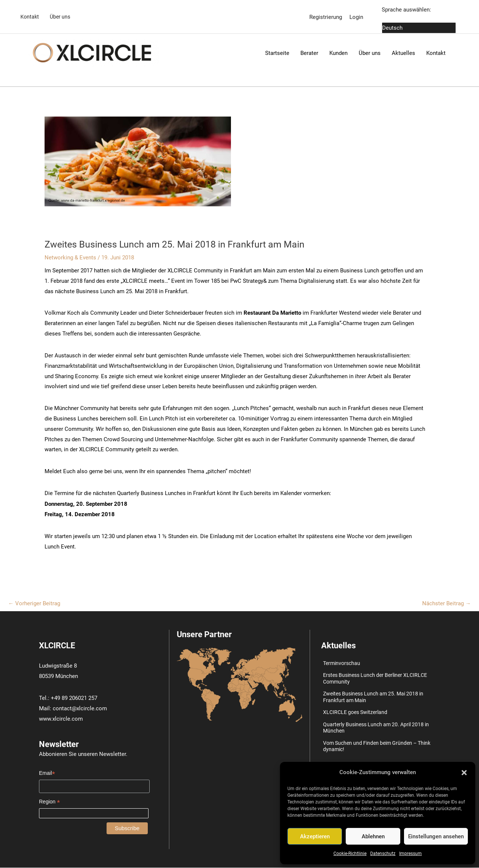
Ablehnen (373, 836)
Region (49, 802)
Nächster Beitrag (447, 603)
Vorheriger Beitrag (34, 603)
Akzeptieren (315, 836)
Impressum (410, 854)
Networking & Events (70, 258)
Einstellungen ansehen (436, 836)
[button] (464, 773)
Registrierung (326, 17)
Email (47, 774)
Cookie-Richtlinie (350, 854)
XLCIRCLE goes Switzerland (355, 713)
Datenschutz (383, 854)
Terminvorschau (342, 664)
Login (356, 17)
